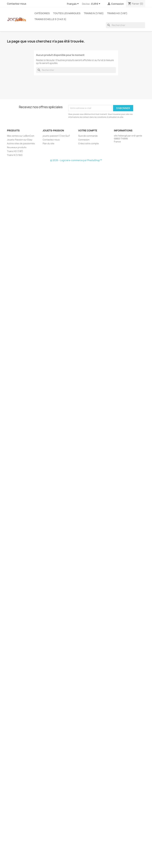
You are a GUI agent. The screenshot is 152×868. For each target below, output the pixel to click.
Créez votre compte (89, 143)
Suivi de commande (88, 136)
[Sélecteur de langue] (73, 4)
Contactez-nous (17, 4)
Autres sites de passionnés (21, 143)
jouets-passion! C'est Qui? (56, 136)
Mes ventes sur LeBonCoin (21, 136)
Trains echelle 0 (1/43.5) (50, 19)
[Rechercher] (125, 25)
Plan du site (48, 143)
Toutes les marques (67, 13)
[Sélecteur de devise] (96, 4)
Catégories (42, 13)
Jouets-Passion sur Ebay (20, 140)
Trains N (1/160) (94, 13)
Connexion (84, 140)
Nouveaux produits (17, 147)
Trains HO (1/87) (117, 13)
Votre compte (88, 131)
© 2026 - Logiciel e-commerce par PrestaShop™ (76, 160)
